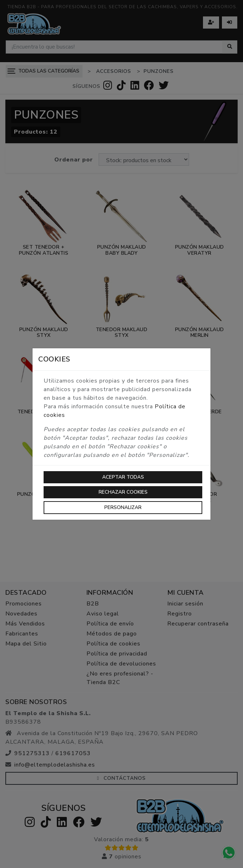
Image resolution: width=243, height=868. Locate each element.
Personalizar (123, 507)
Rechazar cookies (123, 492)
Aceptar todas (123, 477)
